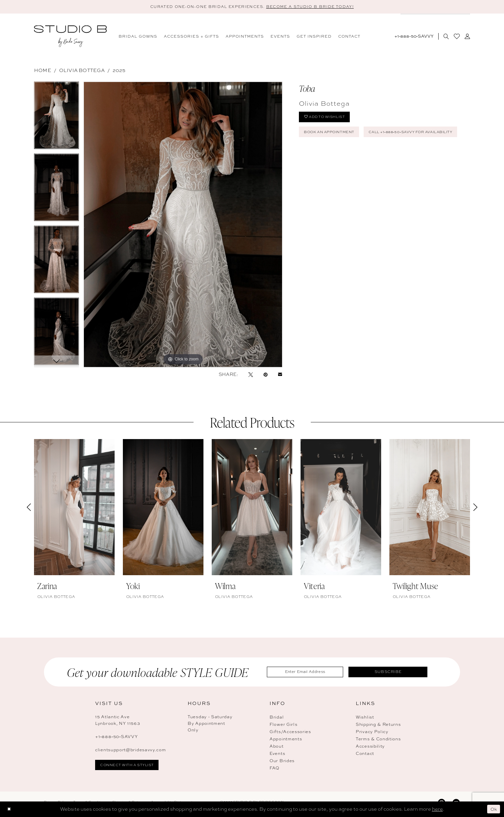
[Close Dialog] (10, 809)
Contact (365, 754)
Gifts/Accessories (290, 732)
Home (43, 71)
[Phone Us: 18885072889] (414, 37)
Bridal (277, 718)
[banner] (70, 37)
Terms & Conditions (378, 740)
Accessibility (370, 747)
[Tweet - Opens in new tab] (251, 375)
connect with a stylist (130, 766)
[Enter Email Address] (310, 672)
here (437, 809)
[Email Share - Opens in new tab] (280, 375)
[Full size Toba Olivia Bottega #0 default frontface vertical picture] (183, 225)
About (277, 747)
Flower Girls (283, 725)
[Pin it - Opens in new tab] (266, 375)
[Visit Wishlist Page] (457, 37)
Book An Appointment (333, 135)
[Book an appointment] (435, 20)
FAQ (274, 769)
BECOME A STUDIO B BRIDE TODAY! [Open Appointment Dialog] (316, 7)
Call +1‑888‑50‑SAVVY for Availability (352, 152)
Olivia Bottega (82, 71)
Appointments (286, 740)
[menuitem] (138, 37)
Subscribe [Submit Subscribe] (393, 672)
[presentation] (74, 508)
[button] (467, 37)
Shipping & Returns (378, 725)
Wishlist (365, 718)
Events (277, 754)
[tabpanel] (56, 118)
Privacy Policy (372, 732)
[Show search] (446, 37)
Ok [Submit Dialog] (493, 809)
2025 (119, 71)
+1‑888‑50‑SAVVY (117, 737)
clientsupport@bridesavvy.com (131, 750)
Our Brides (282, 761)
